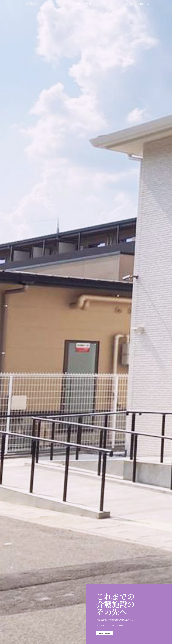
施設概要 (77, 4)
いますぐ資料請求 (105, 633)
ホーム (68, 4)
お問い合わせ (130, 4)
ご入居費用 (88, 4)
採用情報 (141, 4)
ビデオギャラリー (116, 4)
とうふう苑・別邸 (101, 4)
